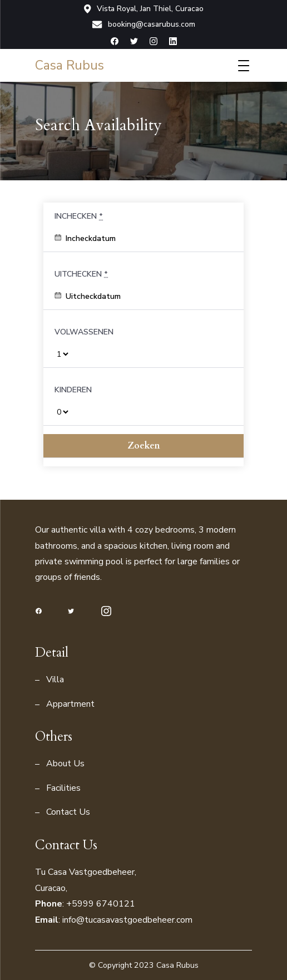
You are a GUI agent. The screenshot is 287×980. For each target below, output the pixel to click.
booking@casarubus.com (143, 24)
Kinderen (73, 390)
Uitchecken (81, 274)
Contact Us (68, 812)
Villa (55, 679)
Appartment (70, 704)
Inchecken (79, 216)
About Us (65, 764)
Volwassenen (84, 332)
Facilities (63, 788)
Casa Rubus (70, 65)
